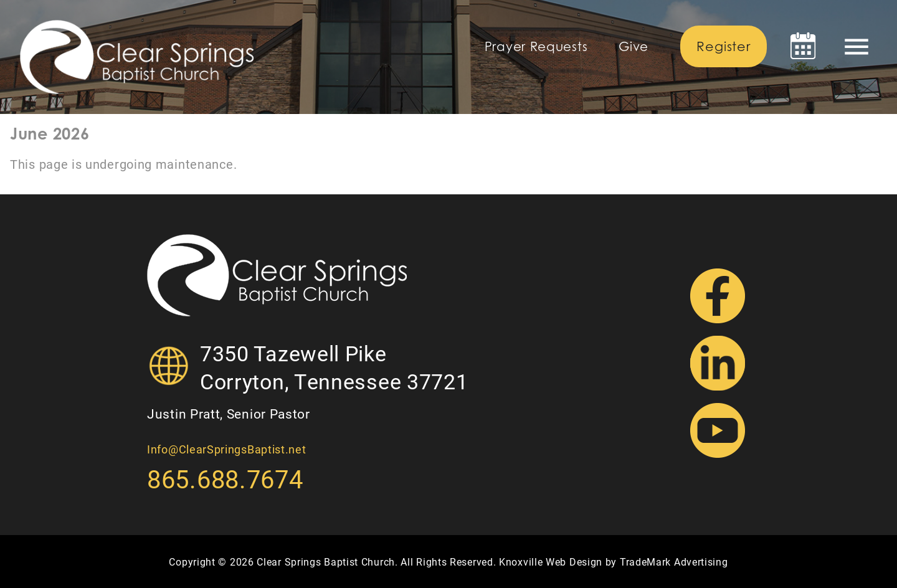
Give (634, 47)
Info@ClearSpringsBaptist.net (227, 449)
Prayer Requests (536, 47)
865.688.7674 (225, 479)
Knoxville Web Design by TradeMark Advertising (614, 562)
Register (723, 46)
